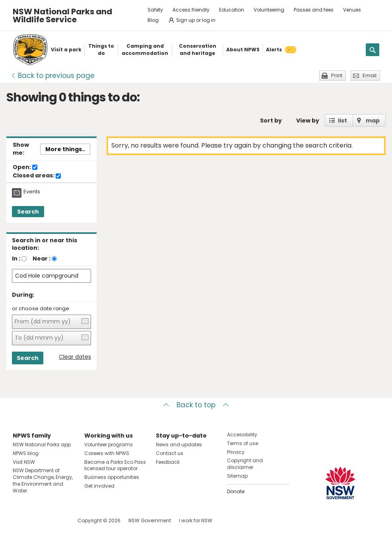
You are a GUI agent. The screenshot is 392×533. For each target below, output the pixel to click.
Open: (25, 167)
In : (16, 259)
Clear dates (75, 357)
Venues (352, 10)
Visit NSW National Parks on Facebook (20, 520)
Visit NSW (24, 462)
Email (370, 75)
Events (32, 192)
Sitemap (237, 476)
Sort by (271, 121)
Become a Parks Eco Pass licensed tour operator (115, 465)
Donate (236, 491)
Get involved (99, 486)
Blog (153, 20)
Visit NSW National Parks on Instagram (37, 520)
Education (232, 10)
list (343, 121)
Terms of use (243, 443)
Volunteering (269, 10)
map (373, 121)
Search (28, 212)
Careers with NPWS (107, 453)
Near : (42, 259)
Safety (155, 10)
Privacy (236, 452)
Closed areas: (37, 176)
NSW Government (150, 520)
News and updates (179, 444)
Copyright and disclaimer (245, 464)
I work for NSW (196, 520)
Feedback (168, 462)
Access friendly (191, 10)
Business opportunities (112, 477)
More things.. (65, 149)
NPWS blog (26, 453)
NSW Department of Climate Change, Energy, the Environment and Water (43, 480)
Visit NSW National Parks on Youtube (54, 520)
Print (337, 75)
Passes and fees (314, 10)
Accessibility (242, 435)
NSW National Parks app (42, 444)
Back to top (196, 405)
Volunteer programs (109, 444)
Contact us (170, 453)
